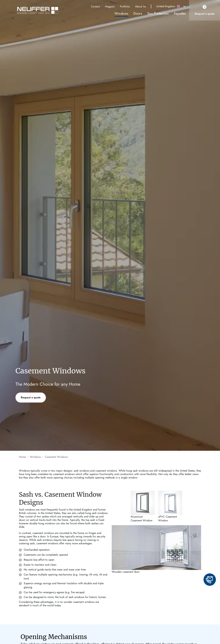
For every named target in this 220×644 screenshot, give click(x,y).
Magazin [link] (110, 6)
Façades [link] (180, 14)
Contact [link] (95, 6)
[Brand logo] (39, 10)
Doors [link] (138, 14)
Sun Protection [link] (158, 14)
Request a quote (31, 397)
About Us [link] (140, 6)
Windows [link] (121, 14)
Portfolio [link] (125, 6)
